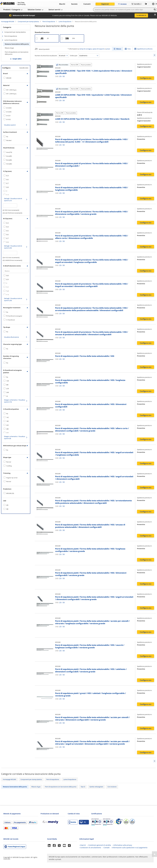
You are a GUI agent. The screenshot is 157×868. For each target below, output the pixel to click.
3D (64, 76)
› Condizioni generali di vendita (99, 845)
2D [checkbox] (7, 505)
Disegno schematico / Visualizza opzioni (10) (15, 401)
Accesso (122, 4)
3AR (8, 392)
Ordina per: (74, 56)
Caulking (9, 466)
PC (83, 822)
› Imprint (83, 845)
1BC (8, 421)
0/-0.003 (9, 108)
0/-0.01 (8, 116)
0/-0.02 (8, 119)
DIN (74, 38)
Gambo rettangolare (96, 787)
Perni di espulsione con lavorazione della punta (17, 53)
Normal (9, 462)
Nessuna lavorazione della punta (17, 44)
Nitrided (9, 140)
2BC (8, 429)
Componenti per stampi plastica (28, 22)
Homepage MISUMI (8, 22)
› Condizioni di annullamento (90, 848)
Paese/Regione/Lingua (17, 847)
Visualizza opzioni (10, 125)
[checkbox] (16, 78)
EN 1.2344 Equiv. (11, 94)
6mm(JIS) (9, 156)
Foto (129, 49)
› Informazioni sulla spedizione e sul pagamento (129, 848)
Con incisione (112, 787)
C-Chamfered (10, 320)
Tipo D (83, 787)
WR (7, 385)
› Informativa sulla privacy (122, 845)
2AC (8, 425)
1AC (8, 417)
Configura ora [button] (146, 78)
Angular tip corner (12, 478)
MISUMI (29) (10, 493)
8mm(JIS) (9, 160)
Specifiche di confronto (145, 49)
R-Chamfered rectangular (14, 316)
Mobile (72, 822)
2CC (8, 433)
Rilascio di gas (9, 48)
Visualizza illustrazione (11, 337)
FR (7, 396)
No (7, 137)
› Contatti (106, 848)
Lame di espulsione (65, 22)
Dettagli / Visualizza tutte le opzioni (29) (13, 299)
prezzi (108, 49)
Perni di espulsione (49, 22)
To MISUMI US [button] (141, 15)
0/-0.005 (9, 112)
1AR (8, 381)
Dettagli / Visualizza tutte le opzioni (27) (13, 199)
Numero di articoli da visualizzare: (46, 56)
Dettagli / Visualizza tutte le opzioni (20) (13, 247)
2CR (8, 389)
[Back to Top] (154, 854)
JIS (48, 38)
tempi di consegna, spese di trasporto (92, 49)
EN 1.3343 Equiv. (11, 90)
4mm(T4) (9, 152)
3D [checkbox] (7, 509)
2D (60, 76)
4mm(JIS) (9, 164)
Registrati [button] (105, 4)
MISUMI (9, 78)
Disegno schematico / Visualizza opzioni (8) (15, 437)
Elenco (119, 49)
